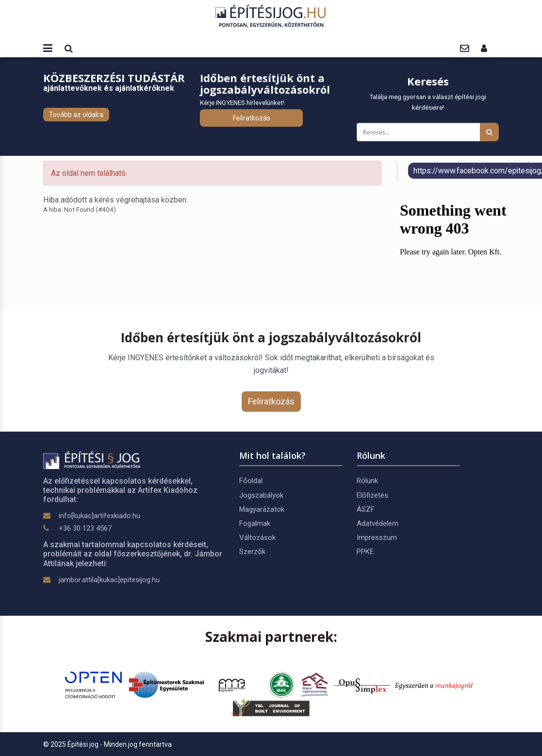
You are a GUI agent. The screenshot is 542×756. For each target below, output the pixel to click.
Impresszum (377, 538)
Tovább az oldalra (76, 115)
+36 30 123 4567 (85, 528)
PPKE (365, 552)
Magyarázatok (262, 509)
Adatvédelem (378, 523)
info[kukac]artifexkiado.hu (99, 516)
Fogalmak (255, 523)
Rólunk (367, 481)
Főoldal (251, 481)
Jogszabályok (261, 495)
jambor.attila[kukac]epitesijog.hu (109, 580)
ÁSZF (366, 509)
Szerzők (252, 552)
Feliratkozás (252, 118)
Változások (257, 538)
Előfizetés (372, 495)
